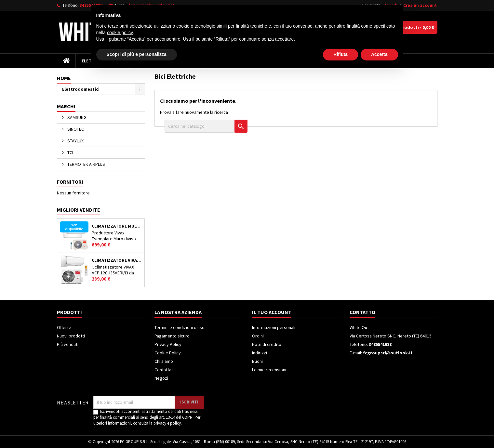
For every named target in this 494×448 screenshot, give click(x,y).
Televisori (147, 61)
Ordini (258, 336)
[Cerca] (269, 27)
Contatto (362, 312)
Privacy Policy (168, 344)
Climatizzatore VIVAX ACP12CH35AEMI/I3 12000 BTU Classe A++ (117, 260)
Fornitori (70, 182)
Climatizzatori (227, 61)
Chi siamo (164, 361)
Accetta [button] (379, 430)
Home (64, 78)
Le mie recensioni (269, 370)
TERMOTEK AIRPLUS (86, 164)
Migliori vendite (79, 210)
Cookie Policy (168, 353)
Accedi (391, 5)
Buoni (257, 361)
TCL (70, 152)
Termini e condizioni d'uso (180, 327)
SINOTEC (75, 129)
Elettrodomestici (102, 61)
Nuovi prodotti (71, 336)
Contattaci (165, 370)
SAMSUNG (76, 117)
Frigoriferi (184, 61)
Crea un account (420, 5)
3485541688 (91, 5)
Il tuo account (272, 312)
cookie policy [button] (120, 408)
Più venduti (68, 344)
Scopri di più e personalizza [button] (137, 430)
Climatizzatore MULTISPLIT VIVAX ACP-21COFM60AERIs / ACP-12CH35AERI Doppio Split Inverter (117, 226)
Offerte (64, 327)
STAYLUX (75, 141)
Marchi (66, 106)
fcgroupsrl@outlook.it (151, 5)
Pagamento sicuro (172, 336)
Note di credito (267, 344)
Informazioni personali (274, 327)
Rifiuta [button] (340, 430)
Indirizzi (260, 353)
